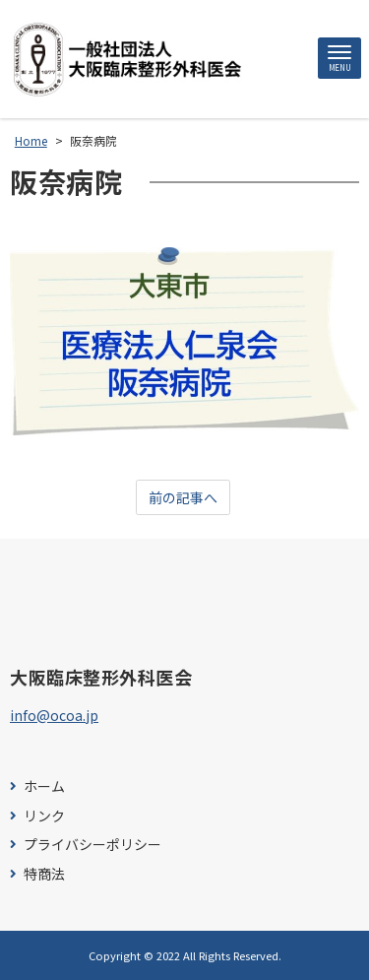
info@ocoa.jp (54, 715)
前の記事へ (183, 497)
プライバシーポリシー (92, 845)
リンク (44, 816)
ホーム (44, 786)
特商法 (44, 874)
